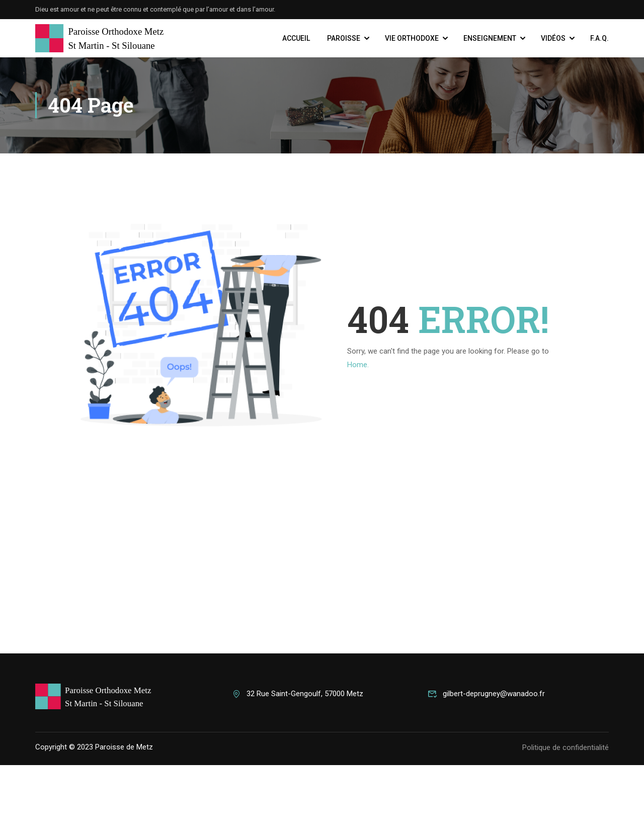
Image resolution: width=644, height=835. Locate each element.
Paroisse (344, 38)
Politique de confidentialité (566, 817)
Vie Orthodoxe (412, 38)
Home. (358, 365)
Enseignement (490, 38)
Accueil (296, 38)
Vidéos (553, 38)
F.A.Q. (599, 38)
